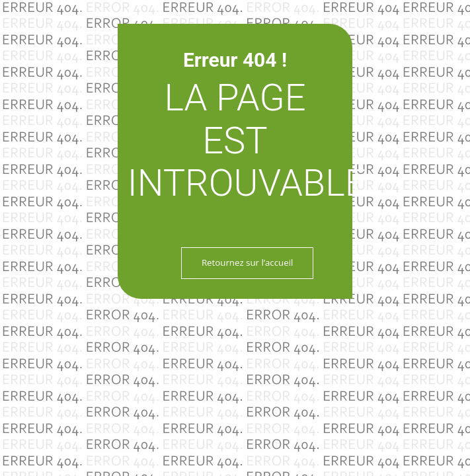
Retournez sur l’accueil (247, 262)
